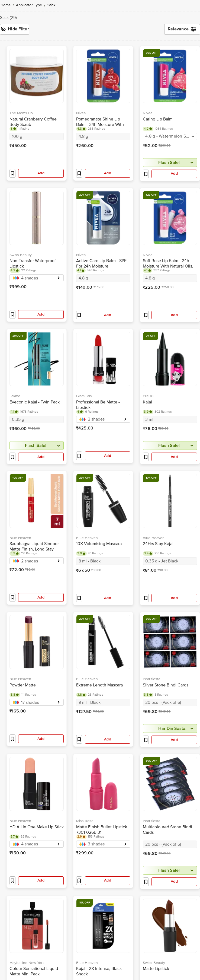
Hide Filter (15, 29)
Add (41, 173)
